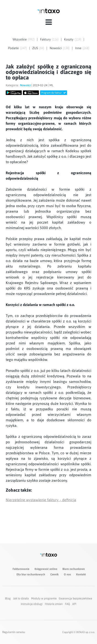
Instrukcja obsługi (32, 604)
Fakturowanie (21, 569)
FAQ (67, 604)
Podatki (13, 48)
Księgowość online (46, 569)
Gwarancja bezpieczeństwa (75, 598)
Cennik (54, 574)
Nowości (56, 48)
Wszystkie (20, 39)
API (74, 604)
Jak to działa (21, 598)
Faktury (45, 39)
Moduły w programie (44, 598)
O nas (67, 574)
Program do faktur (54, 93)
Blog (8, 598)
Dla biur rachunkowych (31, 574)
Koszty (69, 39)
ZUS (35, 48)
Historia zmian (54, 604)
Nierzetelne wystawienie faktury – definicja (41, 500)
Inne (78, 48)
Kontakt (81, 574)
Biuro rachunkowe (74, 569)
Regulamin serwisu (14, 632)
